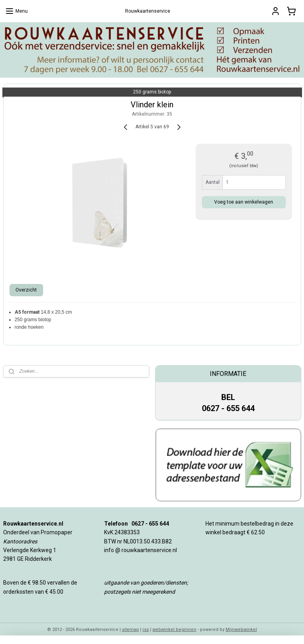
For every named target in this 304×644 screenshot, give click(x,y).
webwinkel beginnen (174, 630)
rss (146, 630)
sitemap (130, 630)
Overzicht (26, 290)
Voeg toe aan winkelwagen (244, 202)
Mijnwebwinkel (241, 630)
